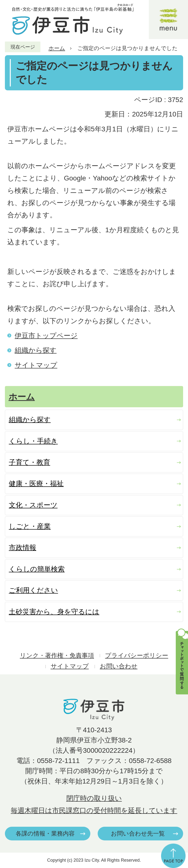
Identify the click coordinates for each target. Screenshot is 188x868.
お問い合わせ (119, 666)
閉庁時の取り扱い (94, 798)
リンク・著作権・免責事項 (57, 655)
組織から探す (36, 350)
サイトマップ (36, 365)
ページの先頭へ (173, 856)
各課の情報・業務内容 (45, 833)
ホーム (57, 48)
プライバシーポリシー (137, 655)
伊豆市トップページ (46, 336)
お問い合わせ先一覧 (138, 833)
